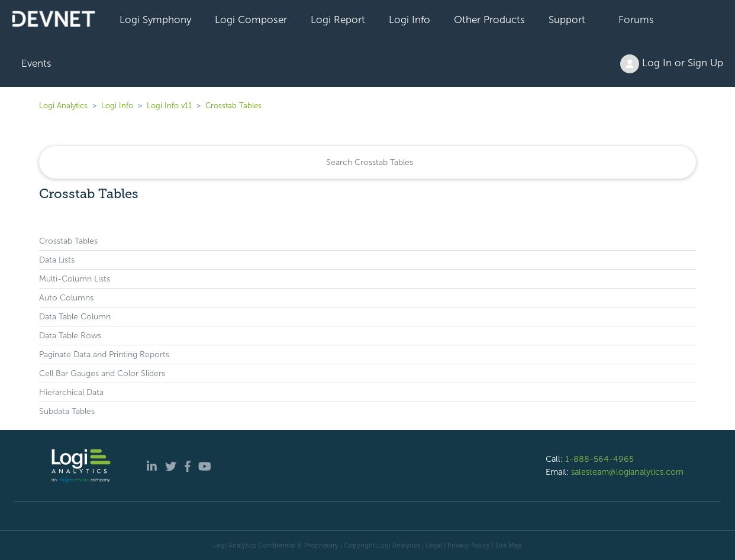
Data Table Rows (70, 336)
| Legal (432, 545)
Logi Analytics (63, 106)
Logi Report (338, 20)
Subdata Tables (67, 411)
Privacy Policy (469, 545)
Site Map (509, 545)
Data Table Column (75, 317)
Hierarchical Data (71, 392)
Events (36, 63)
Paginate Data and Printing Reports (104, 355)
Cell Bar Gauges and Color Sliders (102, 373)
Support (567, 20)
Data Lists (57, 260)
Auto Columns (66, 298)
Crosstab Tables (233, 106)
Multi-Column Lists (75, 279)
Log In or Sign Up (672, 64)
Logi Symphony (155, 20)
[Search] (367, 162)
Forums (636, 20)
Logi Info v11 (169, 106)
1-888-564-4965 (599, 459)
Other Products (489, 20)
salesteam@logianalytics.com (627, 472)
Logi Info (410, 20)
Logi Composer (251, 20)
